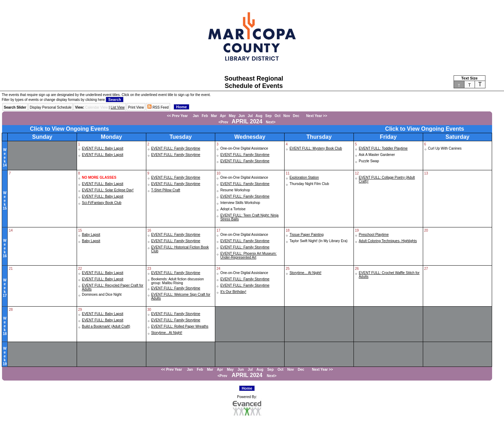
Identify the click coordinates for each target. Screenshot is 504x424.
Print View (136, 107)
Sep (268, 116)
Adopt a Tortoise (233, 209)
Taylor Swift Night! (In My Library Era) (318, 241)
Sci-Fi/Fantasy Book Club (102, 203)
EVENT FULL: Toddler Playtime (383, 148)
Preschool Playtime (374, 235)
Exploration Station (304, 177)
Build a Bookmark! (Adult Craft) (106, 326)
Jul (250, 116)
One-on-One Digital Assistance (244, 148)
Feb (205, 116)
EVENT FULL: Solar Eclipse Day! (108, 190)
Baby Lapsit (91, 235)
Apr (223, 116)
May (232, 116)
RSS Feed (158, 107)
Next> (271, 122)
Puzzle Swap (369, 161)
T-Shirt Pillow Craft (166, 190)
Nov (287, 116)
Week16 (5, 248)
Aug (259, 116)
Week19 (5, 356)
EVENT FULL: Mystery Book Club (316, 148)
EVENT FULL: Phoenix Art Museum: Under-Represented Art (248, 255)
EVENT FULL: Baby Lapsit (103, 148)
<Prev (223, 122)
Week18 (5, 326)
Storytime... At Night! (305, 273)
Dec (296, 116)
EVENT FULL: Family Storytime (176, 148)
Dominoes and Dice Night (102, 295)
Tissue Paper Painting (306, 235)
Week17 (5, 288)
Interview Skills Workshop (240, 203)
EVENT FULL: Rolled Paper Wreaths (180, 326)
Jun (242, 116)
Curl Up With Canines (445, 148)
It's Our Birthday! (233, 292)
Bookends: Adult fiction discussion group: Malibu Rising (178, 281)
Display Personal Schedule (51, 107)
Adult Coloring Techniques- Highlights (388, 241)
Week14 (5, 158)
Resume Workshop (235, 190)
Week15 (5, 201)
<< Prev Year (177, 116)
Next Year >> (315, 116)
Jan (196, 116)
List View (118, 107)
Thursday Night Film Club (309, 184)
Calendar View (96, 107)
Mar (214, 116)
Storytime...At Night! (167, 333)
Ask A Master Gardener (377, 155)
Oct (278, 116)
